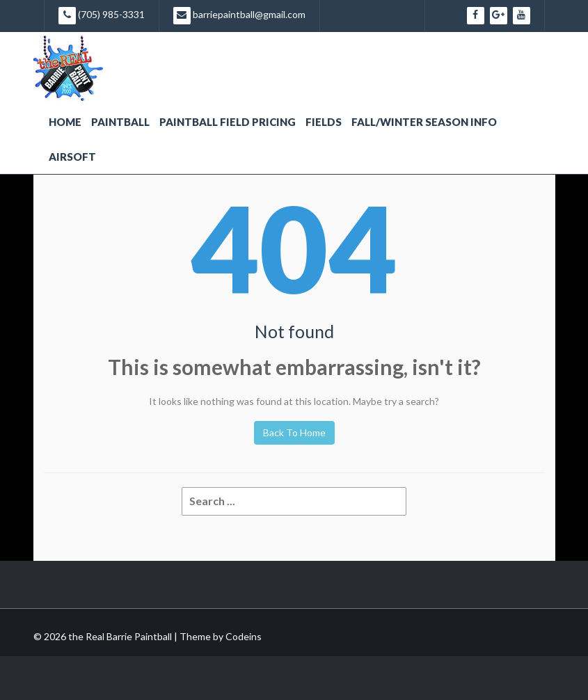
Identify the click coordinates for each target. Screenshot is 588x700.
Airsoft (72, 157)
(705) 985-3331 (102, 16)
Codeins (244, 636)
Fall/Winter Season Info (424, 122)
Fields (324, 122)
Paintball (120, 122)
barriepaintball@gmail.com (239, 16)
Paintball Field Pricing (228, 122)
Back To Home (294, 432)
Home (65, 122)
